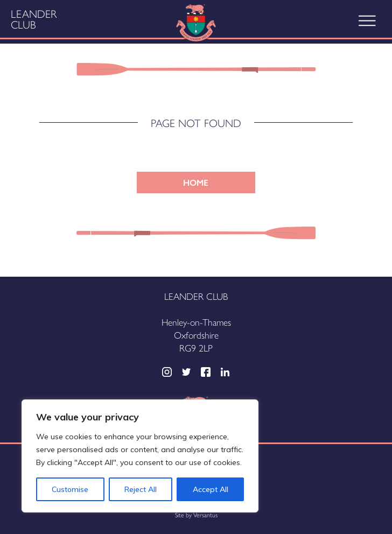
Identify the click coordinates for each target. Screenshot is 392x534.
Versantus (205, 515)
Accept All (211, 489)
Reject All (141, 489)
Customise (70, 489)
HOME (196, 182)
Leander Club (34, 19)
